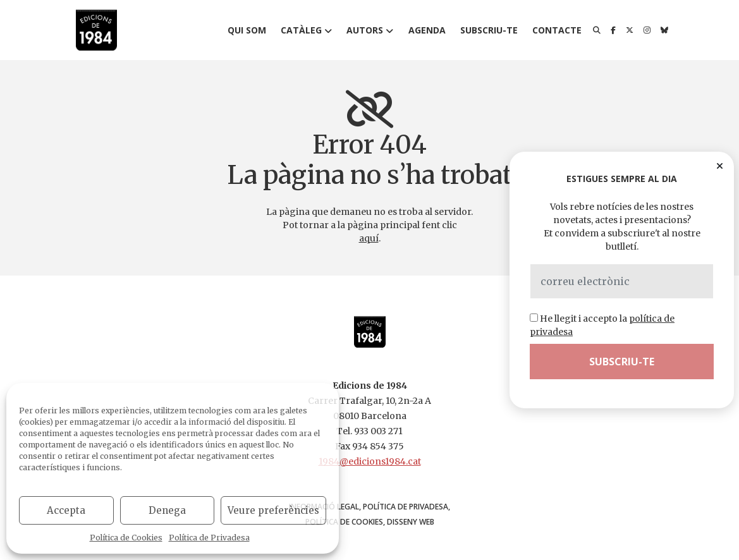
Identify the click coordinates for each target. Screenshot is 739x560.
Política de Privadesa (209, 538)
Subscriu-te (489, 30)
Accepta (66, 510)
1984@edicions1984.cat (370, 461)
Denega (167, 510)
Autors (365, 30)
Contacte (557, 30)
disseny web (411, 522)
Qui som (247, 30)
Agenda (427, 30)
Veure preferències (273, 510)
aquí (369, 238)
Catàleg (301, 30)
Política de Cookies (126, 538)
